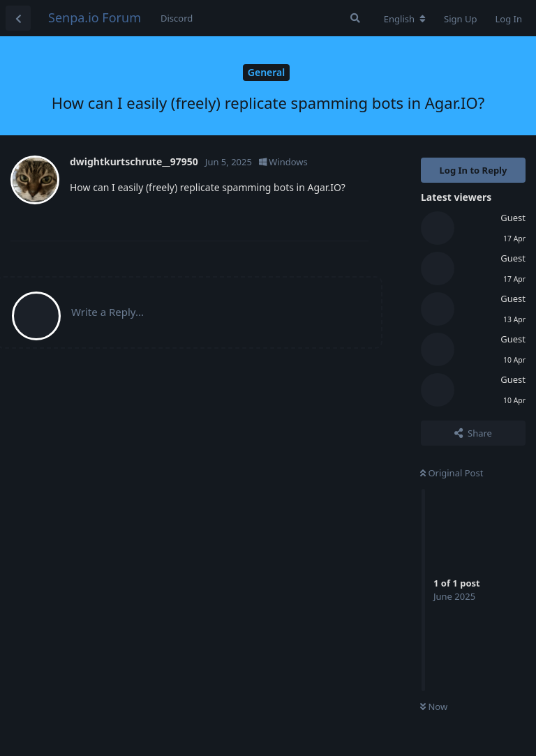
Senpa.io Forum (95, 17)
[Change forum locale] (405, 19)
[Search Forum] (355, 18)
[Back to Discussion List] (18, 18)
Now (434, 706)
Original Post (452, 473)
